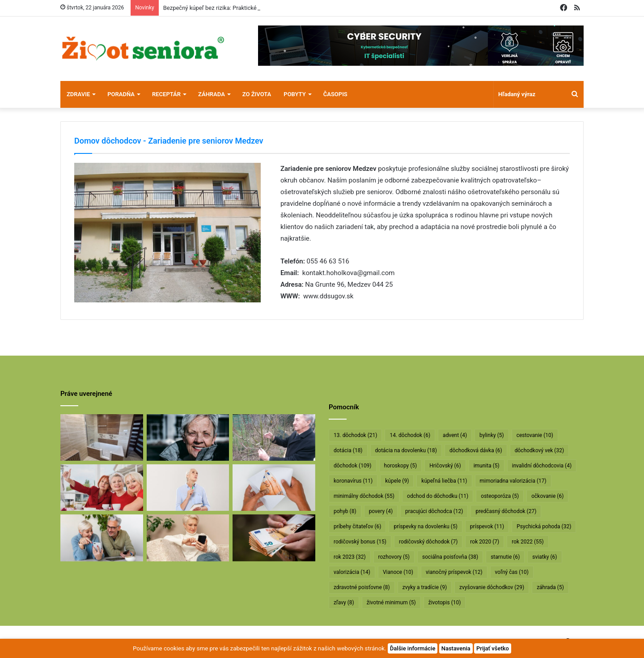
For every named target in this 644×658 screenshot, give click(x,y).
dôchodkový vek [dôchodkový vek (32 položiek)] (539, 450)
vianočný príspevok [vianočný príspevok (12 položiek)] (454, 572)
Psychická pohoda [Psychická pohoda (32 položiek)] (544, 526)
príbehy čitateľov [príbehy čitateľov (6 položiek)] (357, 526)
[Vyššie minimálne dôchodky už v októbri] (274, 538)
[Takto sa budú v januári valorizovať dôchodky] (188, 538)
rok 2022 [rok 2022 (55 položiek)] (528, 542)
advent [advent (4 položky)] (455, 435)
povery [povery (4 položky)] (381, 511)
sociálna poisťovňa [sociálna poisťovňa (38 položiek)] (450, 557)
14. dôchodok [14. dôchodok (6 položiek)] (410, 435)
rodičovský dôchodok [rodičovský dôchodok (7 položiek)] (428, 542)
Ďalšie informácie (413, 648)
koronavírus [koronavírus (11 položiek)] (353, 481)
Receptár (166, 94)
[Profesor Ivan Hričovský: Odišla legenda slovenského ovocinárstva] (274, 437)
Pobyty (294, 94)
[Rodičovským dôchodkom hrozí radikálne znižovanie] (188, 488)
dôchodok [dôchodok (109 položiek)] (353, 466)
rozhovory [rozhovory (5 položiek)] (394, 557)
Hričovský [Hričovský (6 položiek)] (445, 466)
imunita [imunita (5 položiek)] (487, 466)
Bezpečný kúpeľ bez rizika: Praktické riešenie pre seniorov (237, 8)
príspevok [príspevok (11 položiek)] (487, 526)
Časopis (335, 94)
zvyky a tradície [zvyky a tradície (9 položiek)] (425, 587)
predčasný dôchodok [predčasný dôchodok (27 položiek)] (506, 511)
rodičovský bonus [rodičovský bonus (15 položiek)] (360, 542)
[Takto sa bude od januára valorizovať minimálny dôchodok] (102, 538)
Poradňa (121, 94)
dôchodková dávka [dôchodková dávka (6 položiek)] (476, 450)
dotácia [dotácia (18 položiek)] (348, 450)
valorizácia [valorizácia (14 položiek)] (352, 572)
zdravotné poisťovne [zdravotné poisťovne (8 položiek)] (362, 587)
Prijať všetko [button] (493, 648)
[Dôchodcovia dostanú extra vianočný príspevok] (102, 488)
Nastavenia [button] (456, 648)
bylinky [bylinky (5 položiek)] (492, 435)
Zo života (257, 94)
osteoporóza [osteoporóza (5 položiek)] (500, 496)
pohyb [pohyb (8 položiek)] (345, 511)
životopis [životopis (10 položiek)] (445, 603)
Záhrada (212, 94)
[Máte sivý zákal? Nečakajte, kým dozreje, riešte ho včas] (188, 437)
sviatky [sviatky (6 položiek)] (544, 557)
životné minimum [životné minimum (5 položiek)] (391, 603)
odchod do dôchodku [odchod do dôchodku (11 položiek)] (438, 496)
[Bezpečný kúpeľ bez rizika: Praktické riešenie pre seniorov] (102, 437)
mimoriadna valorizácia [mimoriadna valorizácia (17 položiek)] (513, 481)
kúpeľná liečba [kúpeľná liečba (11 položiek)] (444, 481)
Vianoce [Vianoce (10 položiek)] (398, 572)
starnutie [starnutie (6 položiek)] (505, 557)
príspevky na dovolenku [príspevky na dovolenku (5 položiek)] (425, 526)
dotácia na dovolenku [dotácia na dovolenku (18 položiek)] (406, 450)
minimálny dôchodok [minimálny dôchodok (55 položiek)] (364, 496)
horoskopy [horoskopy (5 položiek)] (401, 466)
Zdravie (78, 94)
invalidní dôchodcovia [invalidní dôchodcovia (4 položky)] (542, 466)
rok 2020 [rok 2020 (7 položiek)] (485, 542)
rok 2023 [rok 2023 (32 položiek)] (350, 557)
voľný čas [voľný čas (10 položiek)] (512, 572)
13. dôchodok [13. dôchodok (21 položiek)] (355, 435)
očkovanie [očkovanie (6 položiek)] (547, 496)
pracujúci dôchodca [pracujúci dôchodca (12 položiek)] (434, 511)
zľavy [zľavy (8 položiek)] (344, 603)
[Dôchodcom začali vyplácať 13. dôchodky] (274, 488)
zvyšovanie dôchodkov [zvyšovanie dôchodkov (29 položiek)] (492, 587)
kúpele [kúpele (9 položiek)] (397, 481)
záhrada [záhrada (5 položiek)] (550, 587)
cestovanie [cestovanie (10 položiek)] (535, 435)
